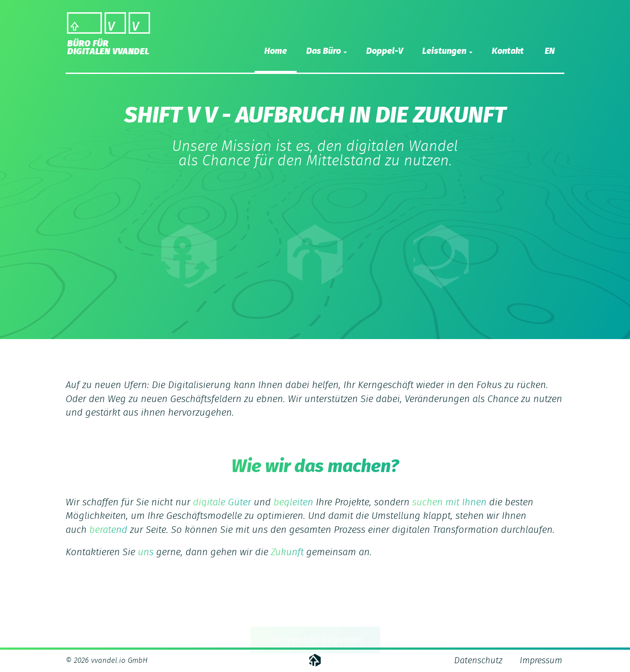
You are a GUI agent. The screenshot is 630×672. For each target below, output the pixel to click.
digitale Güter (222, 502)
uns (146, 552)
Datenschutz (478, 661)
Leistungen (447, 51)
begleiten (293, 502)
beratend (108, 530)
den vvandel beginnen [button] (315, 641)
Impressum (541, 661)
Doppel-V (385, 51)
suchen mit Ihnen (449, 502)
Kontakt (508, 51)
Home (276, 51)
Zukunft (287, 552)
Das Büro (327, 51)
